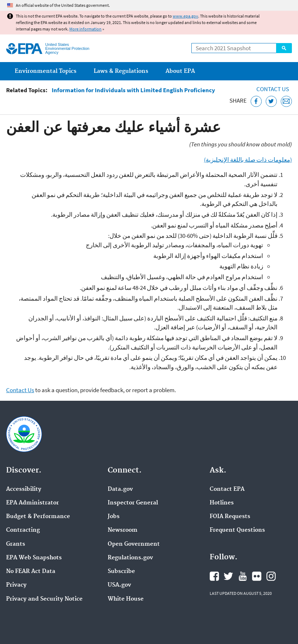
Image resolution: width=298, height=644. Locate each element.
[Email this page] (286, 101)
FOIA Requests (230, 517)
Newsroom (123, 530)
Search (284, 48)
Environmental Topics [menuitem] (46, 71)
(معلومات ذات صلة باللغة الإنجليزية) (248, 160)
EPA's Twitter (228, 576)
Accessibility (24, 489)
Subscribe (121, 572)
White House (126, 599)
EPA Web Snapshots (34, 558)
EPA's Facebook (214, 576)
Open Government (134, 544)
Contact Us (273, 89)
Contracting (23, 530)
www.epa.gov (185, 16)
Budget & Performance (38, 517)
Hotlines (222, 503)
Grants (16, 544)
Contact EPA (227, 489)
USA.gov (119, 585)
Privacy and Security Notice (44, 599)
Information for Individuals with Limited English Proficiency (133, 90)
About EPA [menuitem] (180, 71)
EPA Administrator (32, 503)
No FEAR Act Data (31, 572)
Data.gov (120, 489)
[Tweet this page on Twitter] (271, 101)
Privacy (16, 585)
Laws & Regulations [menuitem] (121, 71)
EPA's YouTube (243, 576)
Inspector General (133, 503)
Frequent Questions (237, 530)
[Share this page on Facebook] (256, 101)
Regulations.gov (130, 558)
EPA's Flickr (257, 576)
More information (85, 29)
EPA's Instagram (271, 576)
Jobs (114, 517)
